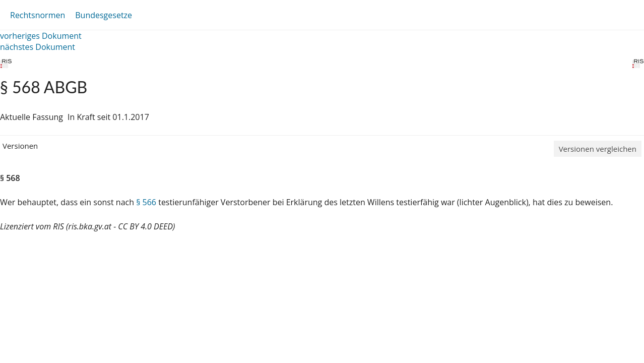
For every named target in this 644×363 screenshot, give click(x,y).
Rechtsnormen (38, 15)
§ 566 (146, 202)
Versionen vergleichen (598, 149)
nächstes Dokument (38, 47)
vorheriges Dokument (41, 36)
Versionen (20, 146)
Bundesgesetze (104, 15)
